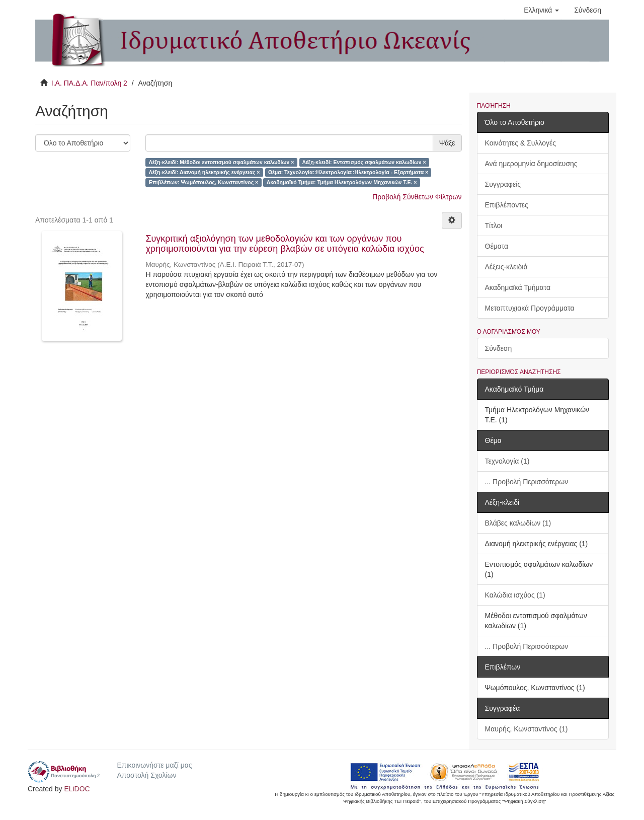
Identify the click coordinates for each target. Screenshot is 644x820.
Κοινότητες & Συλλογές (520, 143)
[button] (541, 10)
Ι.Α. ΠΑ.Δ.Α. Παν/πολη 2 (89, 83)
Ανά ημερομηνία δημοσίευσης (531, 164)
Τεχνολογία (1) (507, 461)
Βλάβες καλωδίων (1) (518, 523)
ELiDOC (77, 789)
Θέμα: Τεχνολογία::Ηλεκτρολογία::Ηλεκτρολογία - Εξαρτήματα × (348, 172)
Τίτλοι (494, 226)
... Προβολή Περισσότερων (527, 482)
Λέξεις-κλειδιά (506, 267)
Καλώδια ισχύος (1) (515, 595)
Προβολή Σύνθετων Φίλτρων (417, 197)
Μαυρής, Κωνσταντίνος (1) (527, 729)
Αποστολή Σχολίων (146, 775)
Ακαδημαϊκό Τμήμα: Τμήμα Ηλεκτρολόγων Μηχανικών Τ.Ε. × (342, 182)
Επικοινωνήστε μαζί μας (154, 765)
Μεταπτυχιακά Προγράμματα (530, 308)
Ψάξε (447, 143)
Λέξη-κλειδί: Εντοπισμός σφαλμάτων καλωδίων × (364, 162)
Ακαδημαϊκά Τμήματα (518, 287)
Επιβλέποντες (507, 205)
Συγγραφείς (503, 184)
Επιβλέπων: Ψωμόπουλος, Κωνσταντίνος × (204, 182)
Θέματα (497, 246)
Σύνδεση (499, 348)
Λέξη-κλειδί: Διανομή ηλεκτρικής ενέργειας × (205, 172)
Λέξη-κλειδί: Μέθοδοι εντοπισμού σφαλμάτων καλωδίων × (222, 162)
